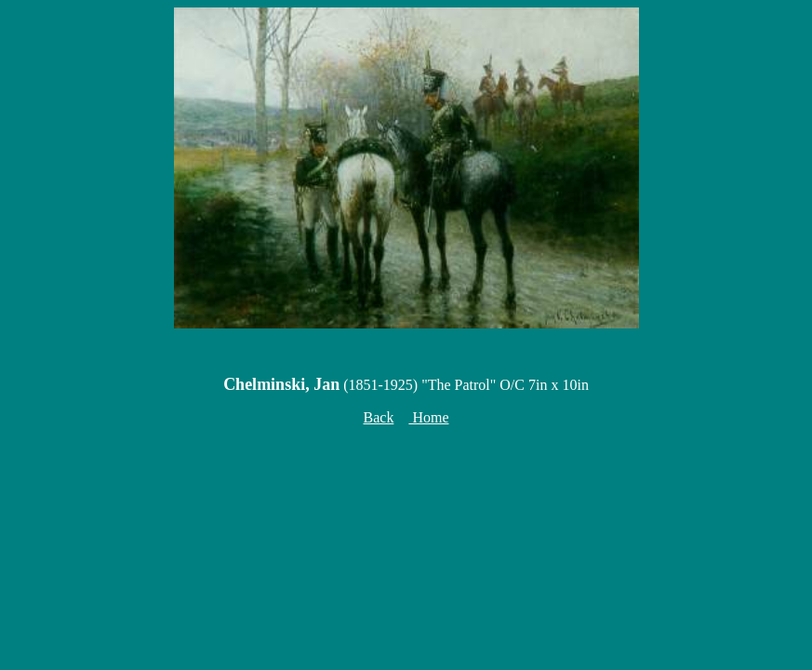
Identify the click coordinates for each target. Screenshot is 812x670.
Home (428, 417)
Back (379, 417)
